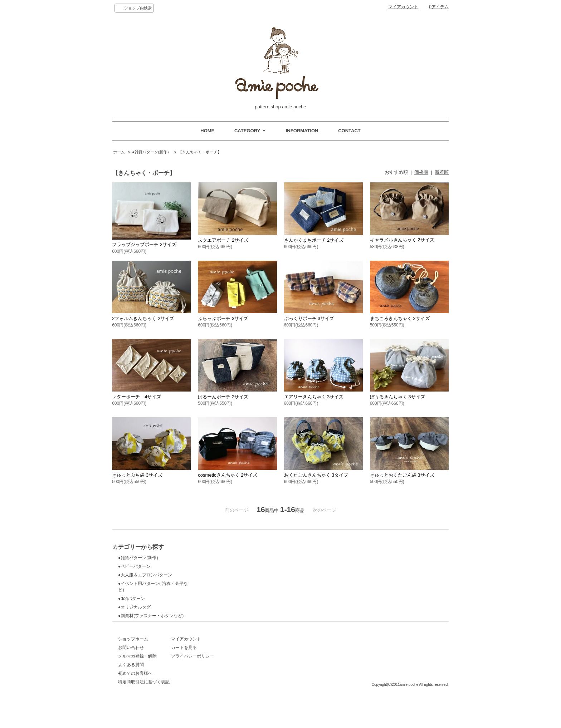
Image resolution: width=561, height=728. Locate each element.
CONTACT (349, 131)
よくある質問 (131, 679)
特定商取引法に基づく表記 (144, 696)
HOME (207, 131)
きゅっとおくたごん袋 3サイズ (402, 475)
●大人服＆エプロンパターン (145, 575)
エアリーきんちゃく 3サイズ (314, 397)
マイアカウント (403, 7)
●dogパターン (131, 599)
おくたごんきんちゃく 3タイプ (316, 475)
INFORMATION (302, 131)
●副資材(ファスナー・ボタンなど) (151, 616)
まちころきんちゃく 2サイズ (400, 318)
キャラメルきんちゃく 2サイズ (402, 240)
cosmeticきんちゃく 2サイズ (228, 475)
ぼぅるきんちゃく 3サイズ (397, 397)
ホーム (119, 152)
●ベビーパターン (134, 566)
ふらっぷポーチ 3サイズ (223, 318)
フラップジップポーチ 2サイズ (144, 244)
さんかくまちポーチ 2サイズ (314, 240)
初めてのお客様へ (135, 688)
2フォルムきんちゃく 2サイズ (143, 318)
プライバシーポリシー (222, 670)
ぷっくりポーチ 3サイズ (309, 318)
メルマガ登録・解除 (137, 670)
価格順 (421, 172)
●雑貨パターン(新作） (152, 152)
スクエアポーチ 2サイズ (223, 240)
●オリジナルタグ (134, 607)
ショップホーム (133, 653)
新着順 (442, 172)
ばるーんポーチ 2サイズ (223, 397)
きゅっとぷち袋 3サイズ (137, 475)
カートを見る (213, 662)
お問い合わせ (131, 662)
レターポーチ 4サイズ (136, 397)
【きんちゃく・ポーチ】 (200, 152)
